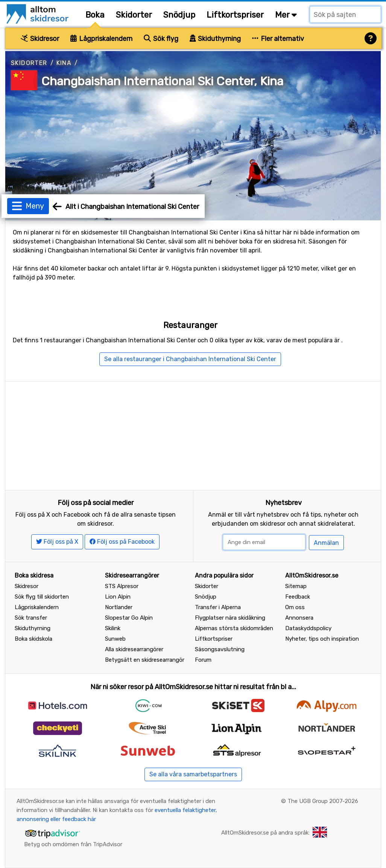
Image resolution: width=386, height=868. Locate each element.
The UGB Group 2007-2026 (323, 801)
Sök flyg (161, 39)
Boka (95, 15)
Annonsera (299, 618)
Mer (286, 15)
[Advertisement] (193, 434)
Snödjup (179, 15)
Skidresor (40, 39)
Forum (203, 660)
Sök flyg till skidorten (42, 597)
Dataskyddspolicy (308, 628)
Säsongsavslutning (220, 649)
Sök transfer (31, 618)
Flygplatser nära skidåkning (230, 618)
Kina (64, 63)
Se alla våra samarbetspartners (193, 774)
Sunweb (115, 639)
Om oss (295, 607)
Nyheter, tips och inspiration (322, 639)
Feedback (298, 597)
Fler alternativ (278, 39)
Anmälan (326, 543)
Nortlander (119, 607)
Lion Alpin (118, 597)
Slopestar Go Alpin (129, 618)
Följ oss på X (57, 542)
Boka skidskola (33, 639)
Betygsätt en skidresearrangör (145, 660)
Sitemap (296, 586)
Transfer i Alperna (218, 607)
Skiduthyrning (215, 39)
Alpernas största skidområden (234, 628)
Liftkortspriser (235, 15)
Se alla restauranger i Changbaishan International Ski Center (190, 359)
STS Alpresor (122, 586)
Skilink (113, 628)
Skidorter (134, 15)
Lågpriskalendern (101, 39)
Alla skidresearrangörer (134, 649)
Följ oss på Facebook (122, 542)
